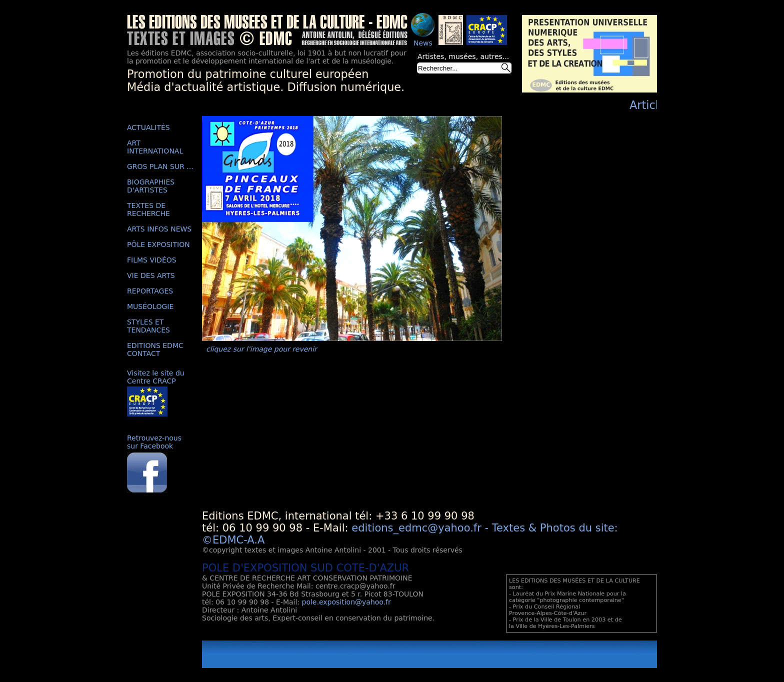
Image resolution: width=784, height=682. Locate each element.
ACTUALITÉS (148, 127)
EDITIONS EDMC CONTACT (155, 349)
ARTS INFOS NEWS (159, 229)
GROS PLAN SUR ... (160, 166)
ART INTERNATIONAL (155, 147)
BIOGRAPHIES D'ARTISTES (151, 186)
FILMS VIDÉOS (152, 260)
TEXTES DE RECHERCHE (148, 209)
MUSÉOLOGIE (150, 306)
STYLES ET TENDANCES (148, 326)
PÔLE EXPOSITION (158, 244)
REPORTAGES (150, 291)
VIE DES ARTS (151, 275)
